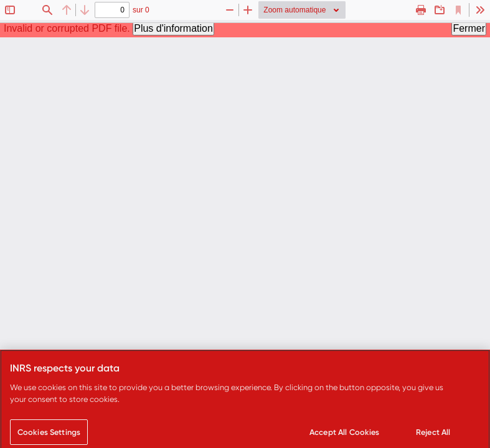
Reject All (433, 435)
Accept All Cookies (344, 435)
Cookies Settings (49, 435)
